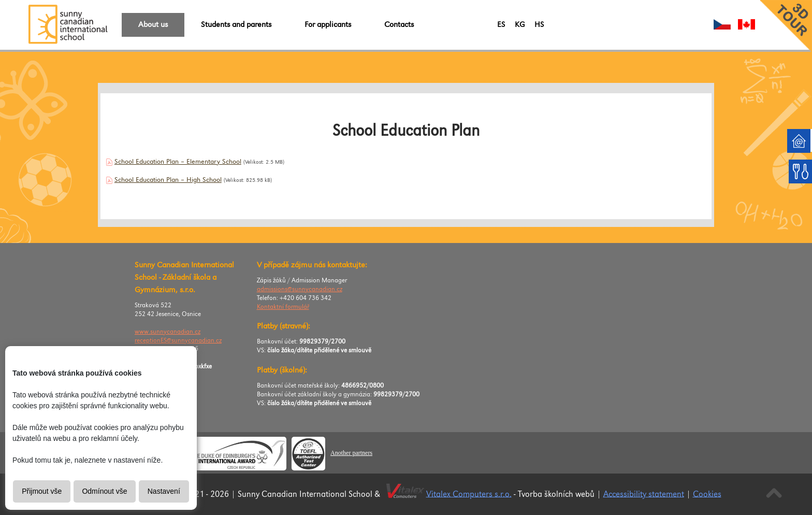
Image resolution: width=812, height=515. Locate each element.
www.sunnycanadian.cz (168, 332)
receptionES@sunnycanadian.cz (178, 341)
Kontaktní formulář (283, 307)
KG (520, 25)
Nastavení (164, 491)
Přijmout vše (42, 491)
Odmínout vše (104, 491)
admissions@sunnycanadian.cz (300, 289)
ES (501, 25)
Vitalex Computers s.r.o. (469, 494)
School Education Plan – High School (168, 180)
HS (539, 25)
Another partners (351, 453)
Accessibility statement (644, 494)
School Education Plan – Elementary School (178, 162)
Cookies (707, 494)
